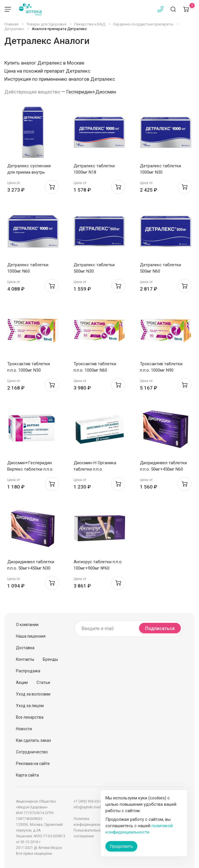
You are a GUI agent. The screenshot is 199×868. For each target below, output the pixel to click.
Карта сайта (27, 775)
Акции (22, 682)
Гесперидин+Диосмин (91, 92)
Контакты (25, 659)
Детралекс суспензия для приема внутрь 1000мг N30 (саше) (29, 172)
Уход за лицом (30, 706)
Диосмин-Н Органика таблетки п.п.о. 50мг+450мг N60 (95, 469)
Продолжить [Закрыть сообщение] (121, 846)
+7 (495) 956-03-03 (89, 801)
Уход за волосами (33, 694)
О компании (27, 625)
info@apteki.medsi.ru (91, 807)
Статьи (43, 682)
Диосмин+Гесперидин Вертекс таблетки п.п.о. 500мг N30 (30, 469)
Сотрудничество (32, 752)
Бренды (50, 659)
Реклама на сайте (33, 764)
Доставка (25, 648)
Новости (24, 729)
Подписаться (160, 628)
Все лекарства (30, 717)
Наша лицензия (31, 636)
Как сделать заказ (33, 740)
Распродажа (28, 671)
